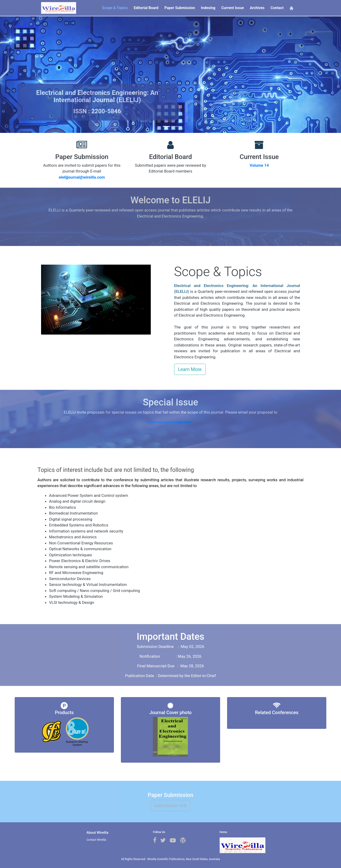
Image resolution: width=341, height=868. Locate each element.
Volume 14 (259, 165)
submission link (170, 806)
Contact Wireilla (96, 840)
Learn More (190, 369)
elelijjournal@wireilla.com (82, 177)
